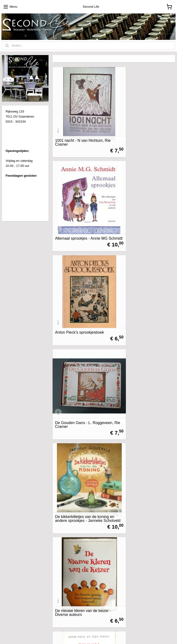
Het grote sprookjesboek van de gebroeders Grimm (82, 449)
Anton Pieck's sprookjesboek (79, 211)
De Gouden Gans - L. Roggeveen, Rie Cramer (139, 209)
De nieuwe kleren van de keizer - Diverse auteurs (145, 289)
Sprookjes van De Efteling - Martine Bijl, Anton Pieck (141, 529)
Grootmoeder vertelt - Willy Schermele (141, 369)
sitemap (73, 635)
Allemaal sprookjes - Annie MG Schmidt (144, 129)
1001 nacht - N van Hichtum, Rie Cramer (79, 129)
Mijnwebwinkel (134, 635)
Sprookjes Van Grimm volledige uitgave (82, 609)
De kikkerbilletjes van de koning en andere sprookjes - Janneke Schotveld (82, 287)
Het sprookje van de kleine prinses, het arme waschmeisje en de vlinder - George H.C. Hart (81, 525)
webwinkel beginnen (97, 635)
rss (81, 635)
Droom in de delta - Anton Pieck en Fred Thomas (82, 369)
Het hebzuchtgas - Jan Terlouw (144, 451)
